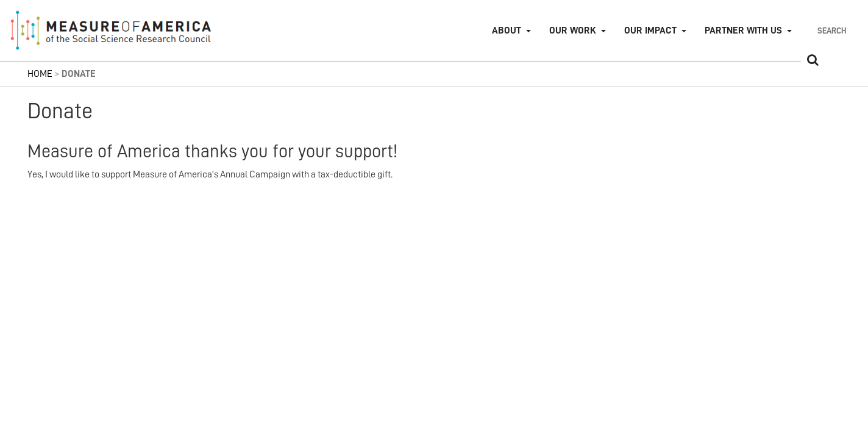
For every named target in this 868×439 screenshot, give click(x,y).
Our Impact (650, 30)
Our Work (573, 30)
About (507, 30)
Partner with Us (743, 30)
